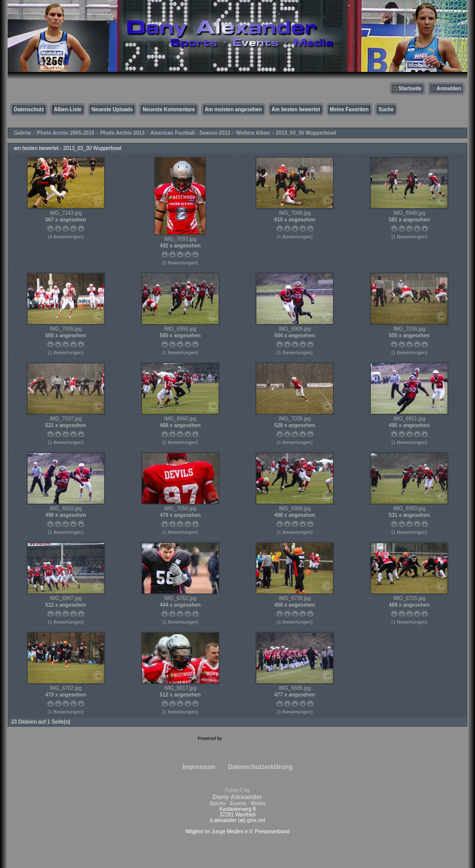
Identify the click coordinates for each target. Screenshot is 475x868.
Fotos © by (237, 797)
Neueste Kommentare (169, 109)
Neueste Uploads (112, 109)
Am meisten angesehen (233, 109)
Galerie (22, 133)
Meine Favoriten (349, 109)
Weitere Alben (253, 133)
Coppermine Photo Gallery (250, 738)
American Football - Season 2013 (190, 133)
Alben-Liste (67, 109)
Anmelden (449, 89)
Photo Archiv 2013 (122, 133)
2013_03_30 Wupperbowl (306, 133)
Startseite (410, 89)
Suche (386, 109)
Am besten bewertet (296, 109)
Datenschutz (29, 109)
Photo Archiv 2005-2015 (65, 133)
